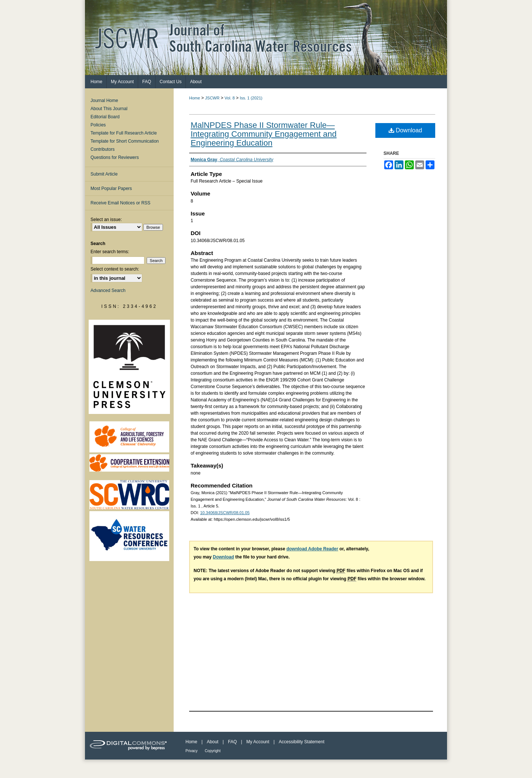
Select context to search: (115, 269)
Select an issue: (106, 220)
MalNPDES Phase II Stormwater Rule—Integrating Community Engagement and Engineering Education (264, 134)
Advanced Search (108, 291)
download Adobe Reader (312, 549)
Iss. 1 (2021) (251, 98)
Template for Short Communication (125, 141)
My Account (258, 742)
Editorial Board (105, 117)
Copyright (213, 751)
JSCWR (212, 98)
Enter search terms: (110, 252)
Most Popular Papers (111, 188)
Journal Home (104, 101)
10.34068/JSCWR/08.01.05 (225, 513)
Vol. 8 (230, 98)
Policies (98, 125)
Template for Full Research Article (124, 133)
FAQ (232, 742)
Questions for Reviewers (115, 157)
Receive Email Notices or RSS (120, 203)
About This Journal (109, 109)
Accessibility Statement (302, 742)
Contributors (103, 149)
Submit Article (104, 174)
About (213, 742)
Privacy (192, 751)
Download (405, 130)
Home (195, 98)
